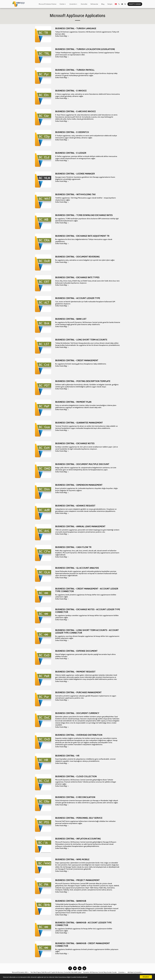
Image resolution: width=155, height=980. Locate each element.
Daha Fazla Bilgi (62, 36)
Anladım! (146, 977)
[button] (63, 4)
